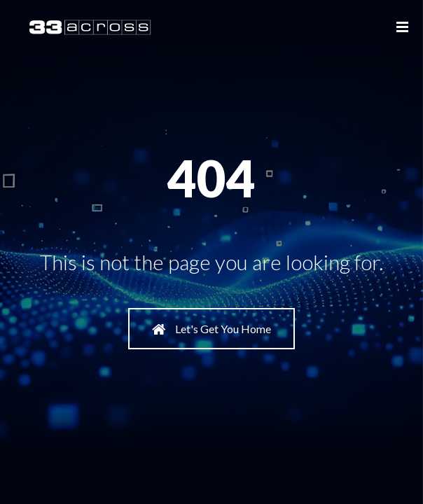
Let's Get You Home (211, 329)
